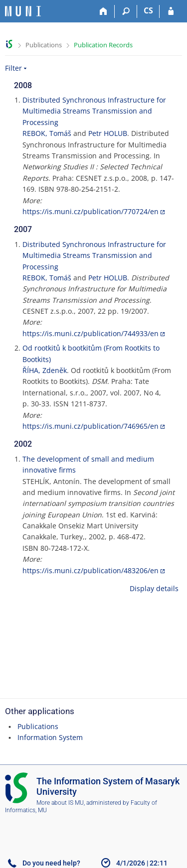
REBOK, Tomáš (47, 133)
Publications (44, 45)
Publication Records (103, 45)
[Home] (103, 11)
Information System (50, 737)
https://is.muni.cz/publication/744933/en (91, 333)
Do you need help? (51, 863)
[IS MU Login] (171, 11)
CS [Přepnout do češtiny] (148, 10)
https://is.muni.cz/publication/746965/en (91, 426)
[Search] (126, 11)
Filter (13, 68)
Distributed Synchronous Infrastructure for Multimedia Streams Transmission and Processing (94, 111)
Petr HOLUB (108, 133)
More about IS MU (60, 803)
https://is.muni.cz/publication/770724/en (91, 211)
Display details (154, 588)
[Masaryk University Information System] (23, 11)
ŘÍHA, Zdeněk (45, 370)
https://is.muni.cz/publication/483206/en (91, 570)
